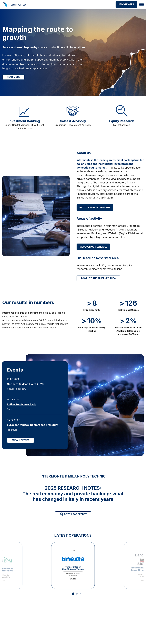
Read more (13, 77)
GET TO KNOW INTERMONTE (95, 207)
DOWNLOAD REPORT (73, 514)
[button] (73, 594)
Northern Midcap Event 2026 (25, 384)
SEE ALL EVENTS (21, 440)
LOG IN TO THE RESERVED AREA (98, 278)
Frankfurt (32, 425)
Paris (22, 404)
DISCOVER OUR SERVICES (93, 247)
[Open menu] (142, 4)
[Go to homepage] (14, 4)
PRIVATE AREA (126, 4)
